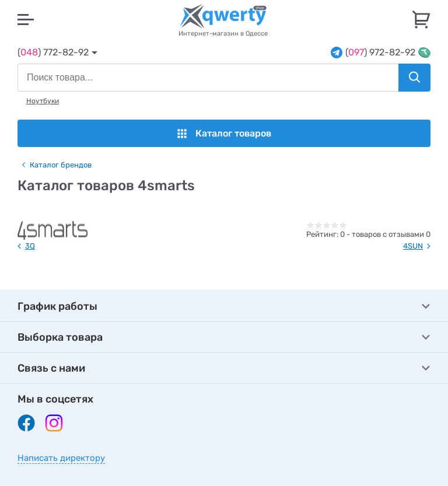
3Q (30, 246)
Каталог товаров (224, 133)
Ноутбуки (43, 101)
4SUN (413, 246)
